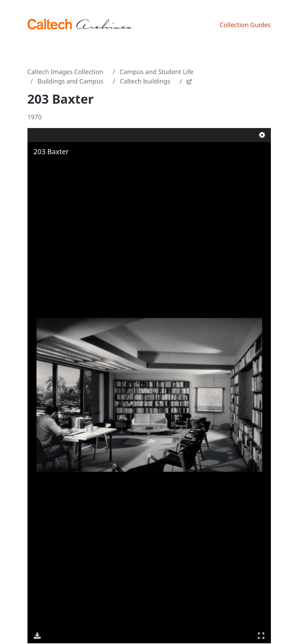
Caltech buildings (145, 81)
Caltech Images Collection (65, 72)
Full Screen (261, 635)
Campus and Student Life (156, 72)
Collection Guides (245, 25)
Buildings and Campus (70, 81)
